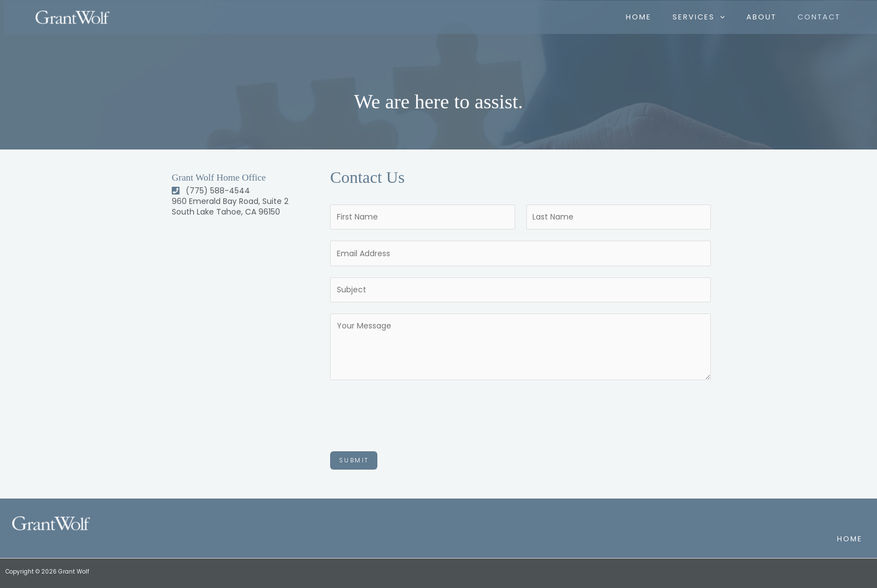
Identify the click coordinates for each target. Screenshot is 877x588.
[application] (727, 17)
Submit (354, 460)
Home (849, 539)
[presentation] (415, 413)
